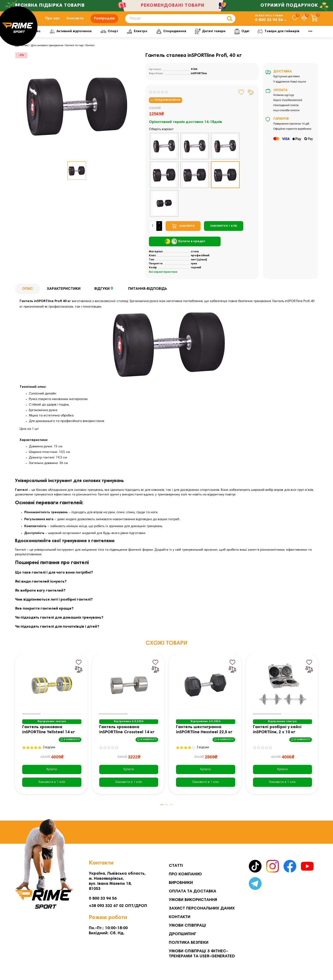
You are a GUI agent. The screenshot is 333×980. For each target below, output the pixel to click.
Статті (176, 866)
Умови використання (193, 900)
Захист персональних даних (202, 909)
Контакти (75, 21)
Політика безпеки (189, 943)
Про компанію (185, 874)
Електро (161, 37)
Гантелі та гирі (74, 52)
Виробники (181, 883)
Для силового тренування (47, 52)
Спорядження (196, 37)
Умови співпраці (187, 926)
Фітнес (52, 37)
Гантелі (90, 52)
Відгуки (104, 295)
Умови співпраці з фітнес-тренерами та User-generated (202, 954)
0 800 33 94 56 (269, 23)
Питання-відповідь (148, 295)
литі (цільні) (199, 266)
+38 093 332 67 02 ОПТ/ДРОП (118, 906)
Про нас (52, 21)
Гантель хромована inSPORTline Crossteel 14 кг (127, 736)
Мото (294, 37)
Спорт (132, 37)
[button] (160, 811)
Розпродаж (104, 21)
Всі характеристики (163, 278)
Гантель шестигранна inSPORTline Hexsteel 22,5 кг (204, 736)
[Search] (180, 22)
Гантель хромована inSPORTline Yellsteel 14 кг (49, 736)
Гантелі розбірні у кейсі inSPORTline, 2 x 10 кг (277, 736)
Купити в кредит (185, 248)
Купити (52, 775)
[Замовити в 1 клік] (224, 232)
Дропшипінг (183, 934)
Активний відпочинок (92, 37)
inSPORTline (199, 79)
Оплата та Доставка (193, 891)
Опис (28, 295)
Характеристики (64, 295)
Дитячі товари (236, 37)
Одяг (268, 37)
